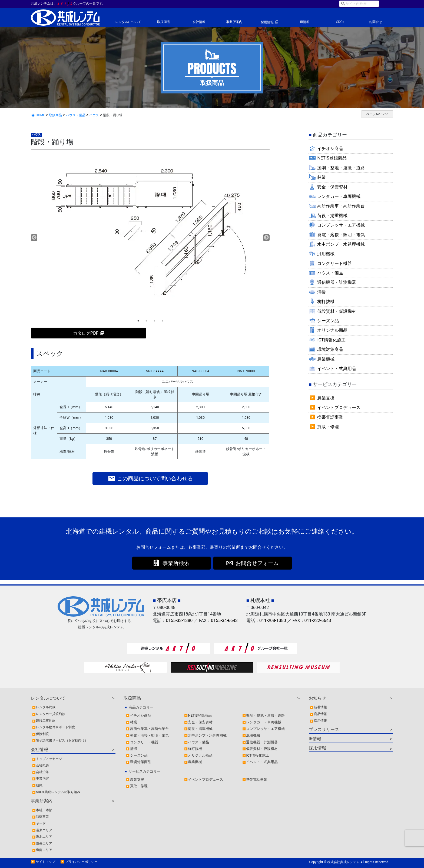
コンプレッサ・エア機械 (341, 225)
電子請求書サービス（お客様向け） (62, 740)
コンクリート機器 (334, 263)
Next (266, 238)
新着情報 (320, 707)
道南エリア (44, 850)
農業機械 (326, 359)
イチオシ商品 (330, 149)
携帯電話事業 (330, 417)
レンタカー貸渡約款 (51, 714)
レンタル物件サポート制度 (55, 727)
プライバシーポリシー (81, 862)
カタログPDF (86, 333)
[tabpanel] (150, 230)
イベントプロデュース (339, 408)
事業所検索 (176, 563)
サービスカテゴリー (145, 771)
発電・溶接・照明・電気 (341, 235)
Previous (34, 238)
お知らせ (317, 698)
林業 (322, 177)
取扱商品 (164, 22)
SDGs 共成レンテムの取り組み (58, 792)
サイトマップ (45, 862)
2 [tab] (146, 321)
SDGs (340, 22)
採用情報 (267, 22)
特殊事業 (42, 817)
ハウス (36, 134)
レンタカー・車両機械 (339, 196)
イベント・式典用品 (337, 369)
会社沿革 (42, 772)
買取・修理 (328, 427)
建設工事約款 (46, 721)
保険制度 (42, 734)
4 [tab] (163, 321)
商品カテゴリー (141, 707)
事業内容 (42, 779)
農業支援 (326, 398)
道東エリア (44, 830)
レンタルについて (128, 22)
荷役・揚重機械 (332, 216)
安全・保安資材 (332, 187)
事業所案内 (234, 22)
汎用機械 (326, 254)
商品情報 (320, 714)
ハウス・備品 (330, 273)
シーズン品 (328, 321)
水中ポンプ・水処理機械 (341, 244)
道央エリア (44, 843)
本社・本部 (44, 810)
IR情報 (305, 22)
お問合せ (376, 22)
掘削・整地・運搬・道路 (341, 168)
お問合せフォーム (257, 563)
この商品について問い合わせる (150, 478)
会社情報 (199, 22)
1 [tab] (138, 321)
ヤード (41, 823)
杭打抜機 (326, 302)
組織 (39, 785)
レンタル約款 (46, 707)
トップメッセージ (49, 759)
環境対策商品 (330, 349)
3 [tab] (154, 321)
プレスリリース (324, 729)
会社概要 (42, 765)
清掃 (322, 292)
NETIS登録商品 (332, 158)
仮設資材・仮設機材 (337, 311)
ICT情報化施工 (331, 340)
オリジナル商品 (332, 330)
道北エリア (44, 837)
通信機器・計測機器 (337, 282)
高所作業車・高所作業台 (341, 206)
